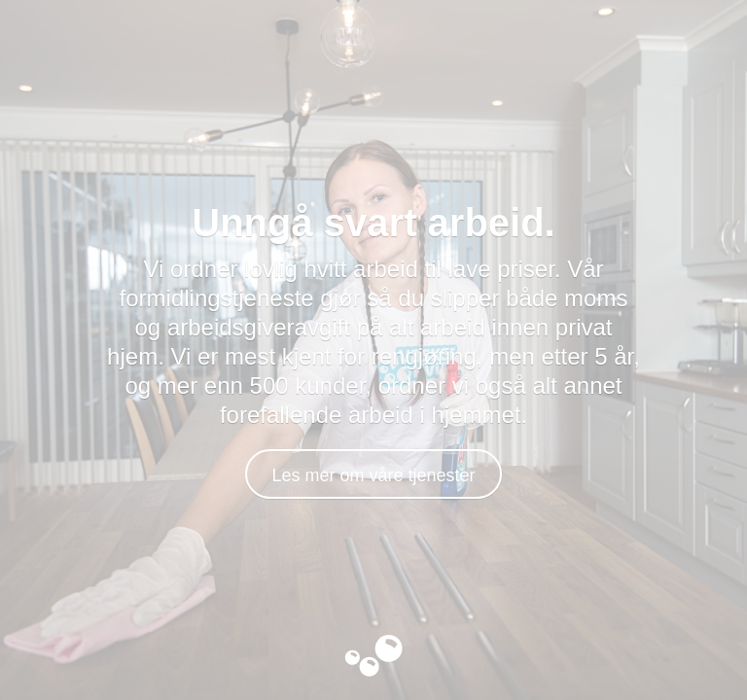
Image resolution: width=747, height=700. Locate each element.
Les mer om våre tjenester (373, 475)
